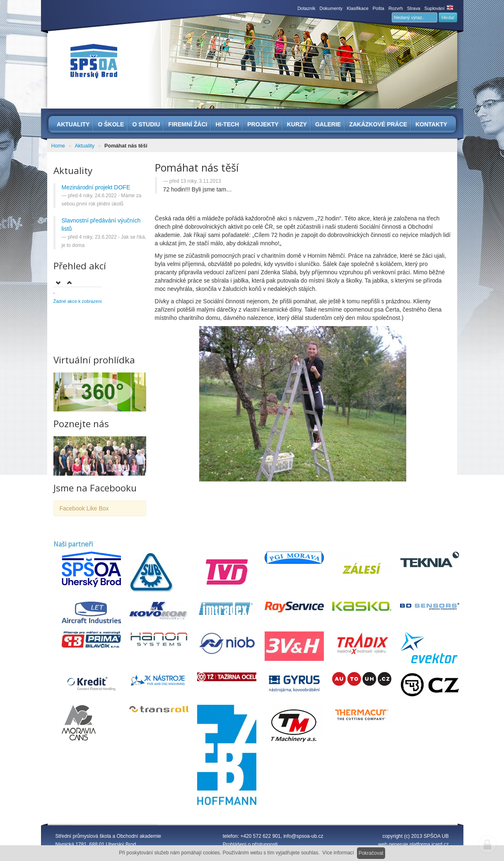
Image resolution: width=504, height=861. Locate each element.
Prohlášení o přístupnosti (250, 844)
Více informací (338, 853)
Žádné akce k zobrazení (78, 301)
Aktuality (84, 146)
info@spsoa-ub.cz (303, 836)
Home (58, 146)
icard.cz (440, 844)
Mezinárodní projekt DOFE (96, 187)
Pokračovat (371, 853)
